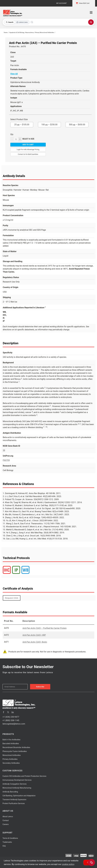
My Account (62, 3)
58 (4, 450)
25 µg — (22, 124)
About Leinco (8, 817)
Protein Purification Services (14, 803)
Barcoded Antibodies (11, 744)
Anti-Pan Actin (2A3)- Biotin (35, 642)
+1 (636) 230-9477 (11, 717)
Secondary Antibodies (11, 763)
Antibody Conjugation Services (15, 784)
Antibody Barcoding (10, 792)
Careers (6, 824)
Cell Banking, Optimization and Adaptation (19, 796)
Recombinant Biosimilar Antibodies (16, 747)
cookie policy (68, 864)
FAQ (4, 846)
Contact (6, 820)
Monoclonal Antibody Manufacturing (17, 788)
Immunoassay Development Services (17, 780)
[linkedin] (13, 712)
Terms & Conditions (10, 838)
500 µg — (77, 124)
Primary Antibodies (10, 759)
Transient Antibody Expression (14, 800)
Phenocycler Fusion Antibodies (15, 751)
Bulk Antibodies (11, 740)
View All (14, 74)
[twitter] (8, 712)
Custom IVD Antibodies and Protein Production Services (24, 776)
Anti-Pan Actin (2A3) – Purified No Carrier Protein (45, 628)
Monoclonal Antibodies (12, 755)
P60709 (6, 460)
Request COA (12, 598)
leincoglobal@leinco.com (14, 724)
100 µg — (49, 124)
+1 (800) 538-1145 (11, 720)
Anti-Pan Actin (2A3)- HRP (34, 635)
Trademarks (7, 842)
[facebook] (4, 712)
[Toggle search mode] (17, 22)
